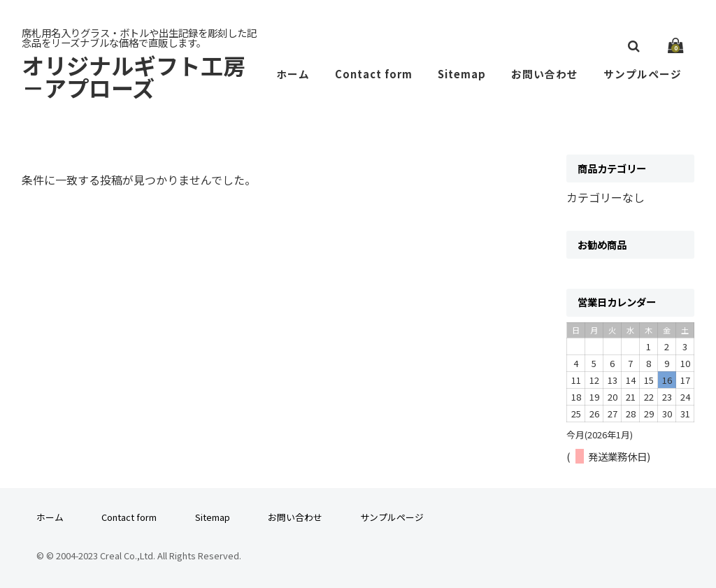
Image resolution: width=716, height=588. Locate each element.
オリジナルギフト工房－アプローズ (145, 76)
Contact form (381, 73)
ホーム (301, 73)
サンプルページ (644, 73)
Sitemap (468, 73)
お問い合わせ (549, 73)
